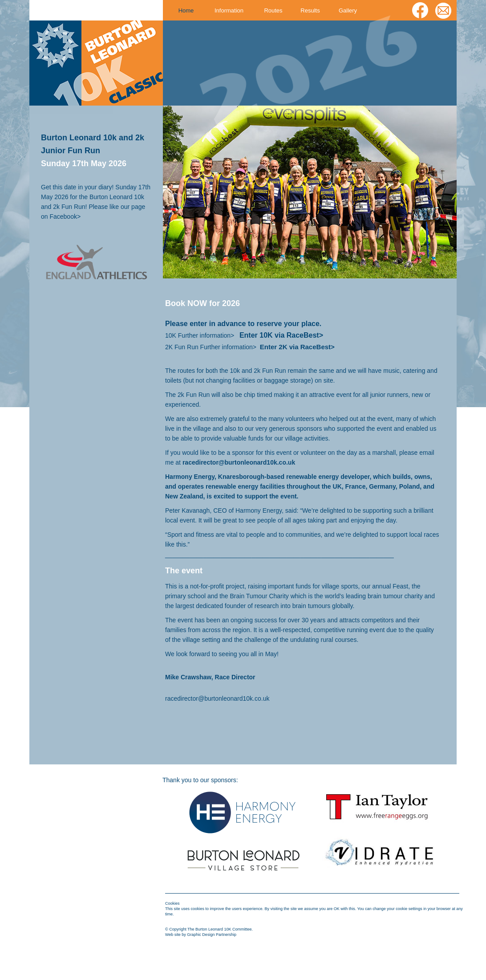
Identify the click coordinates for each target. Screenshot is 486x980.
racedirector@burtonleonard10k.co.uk (217, 698)
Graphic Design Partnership (212, 935)
